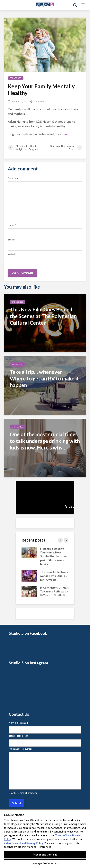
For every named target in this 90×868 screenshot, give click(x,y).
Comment (13, 178)
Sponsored (16, 78)
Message (20, 749)
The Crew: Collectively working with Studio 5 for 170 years (54, 576)
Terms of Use (63, 835)
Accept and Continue (45, 855)
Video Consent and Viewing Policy (24, 843)
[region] (45, 839)
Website (12, 254)
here (65, 134)
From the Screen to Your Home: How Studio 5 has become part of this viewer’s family (53, 556)
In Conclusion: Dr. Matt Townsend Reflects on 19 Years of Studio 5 (54, 591)
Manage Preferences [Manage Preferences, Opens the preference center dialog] (45, 863)
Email (12, 240)
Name (12, 225)
